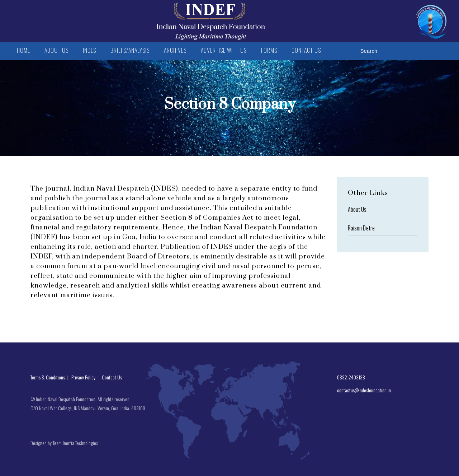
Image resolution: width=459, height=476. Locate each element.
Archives (175, 50)
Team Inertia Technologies (75, 443)
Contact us (306, 50)
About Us (357, 209)
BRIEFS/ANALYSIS (130, 50)
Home (23, 50)
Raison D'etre (361, 228)
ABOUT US (56, 50)
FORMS (269, 50)
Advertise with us (224, 50)
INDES (89, 50)
